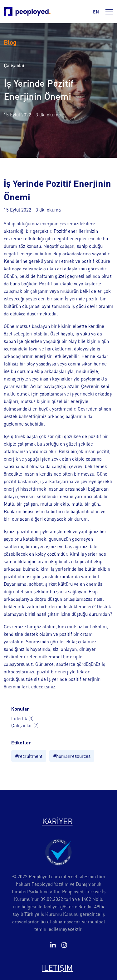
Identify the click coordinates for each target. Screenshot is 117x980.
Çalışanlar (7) (25, 725)
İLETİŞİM (57, 968)
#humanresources (72, 756)
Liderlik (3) (22, 718)
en (96, 12)
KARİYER (57, 821)
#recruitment (29, 756)
